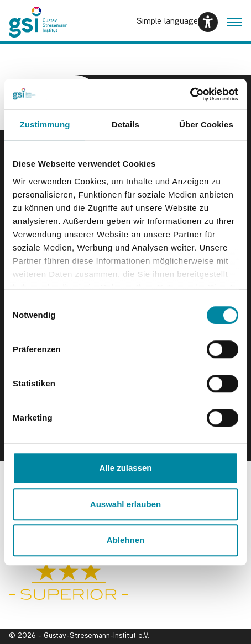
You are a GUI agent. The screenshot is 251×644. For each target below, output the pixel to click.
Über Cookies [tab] (206, 124)
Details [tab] (125, 124)
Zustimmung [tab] (45, 124)
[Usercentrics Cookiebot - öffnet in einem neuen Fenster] (190, 94)
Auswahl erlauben (125, 504)
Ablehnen (125, 540)
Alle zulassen (125, 468)
